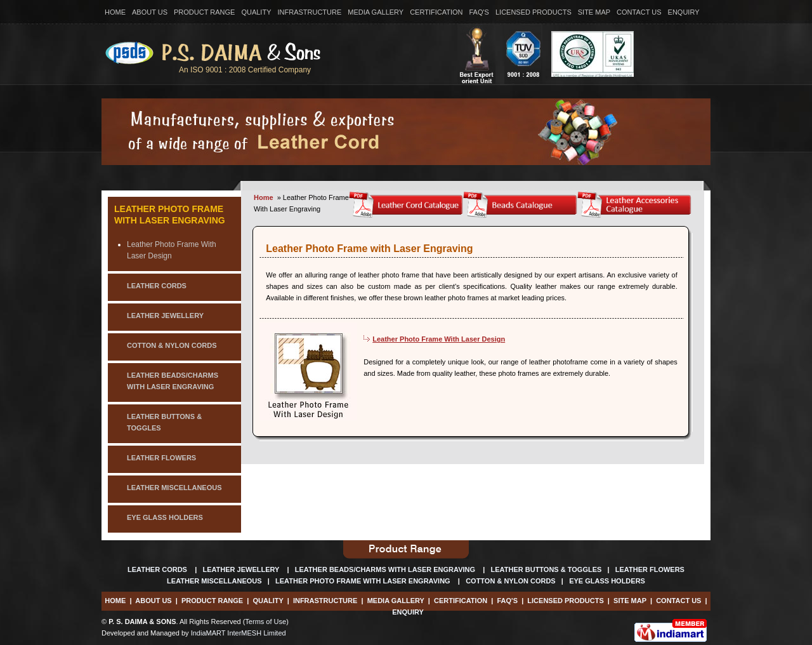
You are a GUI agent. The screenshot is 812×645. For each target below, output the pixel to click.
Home (115, 12)
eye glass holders (165, 517)
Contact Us (639, 12)
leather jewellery (165, 316)
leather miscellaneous (174, 488)
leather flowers (161, 458)
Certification (436, 12)
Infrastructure (309, 12)
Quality (256, 12)
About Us (150, 12)
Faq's (479, 12)
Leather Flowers (650, 569)
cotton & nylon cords (172, 345)
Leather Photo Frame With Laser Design (439, 339)
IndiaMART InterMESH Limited (239, 633)
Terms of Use (265, 622)
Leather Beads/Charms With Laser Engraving (386, 569)
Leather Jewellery (242, 569)
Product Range (204, 12)
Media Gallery (376, 12)
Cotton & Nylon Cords (511, 581)
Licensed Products (534, 12)
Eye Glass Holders (607, 581)
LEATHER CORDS (157, 286)
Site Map (594, 12)
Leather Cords (158, 569)
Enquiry (684, 12)
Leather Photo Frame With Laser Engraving (170, 215)
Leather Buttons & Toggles (547, 569)
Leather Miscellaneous (214, 581)
